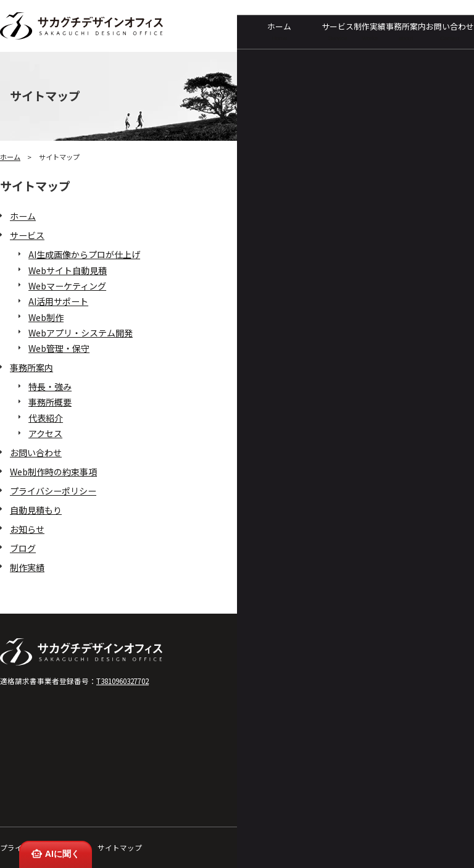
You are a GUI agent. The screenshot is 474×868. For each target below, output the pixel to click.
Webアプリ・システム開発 (81, 333)
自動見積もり (36, 510)
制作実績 (370, 31)
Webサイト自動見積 (68, 270)
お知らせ (27, 529)
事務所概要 (50, 402)
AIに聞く (55, 854)
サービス (338, 31)
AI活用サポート (58, 301)
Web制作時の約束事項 (53, 472)
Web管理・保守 (59, 348)
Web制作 (46, 317)
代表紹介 (46, 418)
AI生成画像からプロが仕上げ (84, 254)
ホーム (279, 31)
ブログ (23, 548)
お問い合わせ (450, 31)
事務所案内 (406, 31)
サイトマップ (120, 848)
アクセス (45, 433)
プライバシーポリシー (53, 491)
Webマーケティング (67, 286)
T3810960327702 (123, 681)
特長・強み (50, 386)
